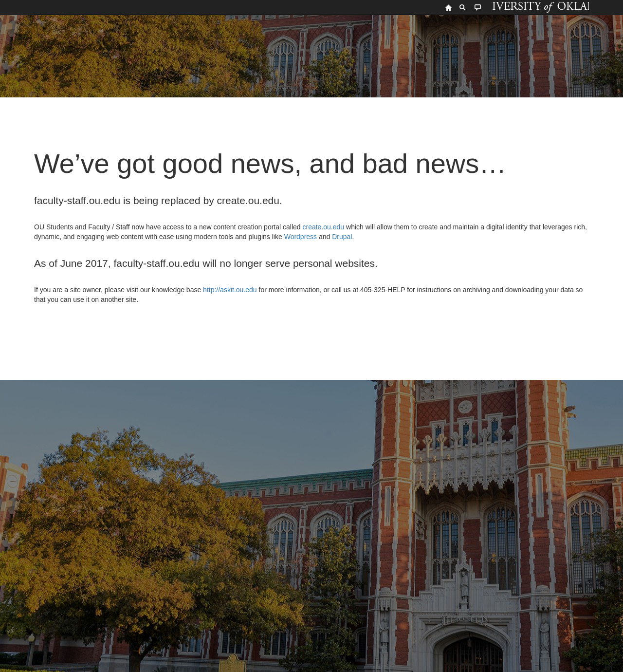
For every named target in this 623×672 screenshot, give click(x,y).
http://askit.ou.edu (230, 290)
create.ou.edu (323, 227)
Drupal (342, 237)
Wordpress (301, 237)
